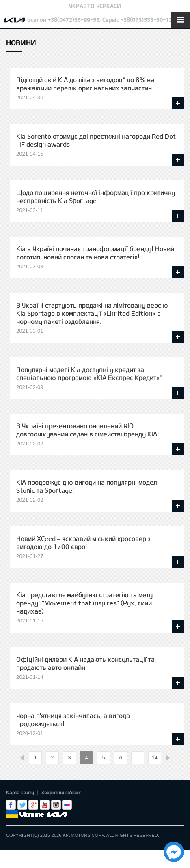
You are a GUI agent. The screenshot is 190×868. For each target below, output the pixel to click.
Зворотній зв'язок (61, 792)
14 (154, 758)
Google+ (33, 805)
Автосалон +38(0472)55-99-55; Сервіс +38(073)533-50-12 (95, 20)
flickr (67, 805)
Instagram (56, 805)
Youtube (45, 805)
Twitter (22, 805)
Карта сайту (20, 792)
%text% (22, 758)
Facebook (11, 805)
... (138, 758)
